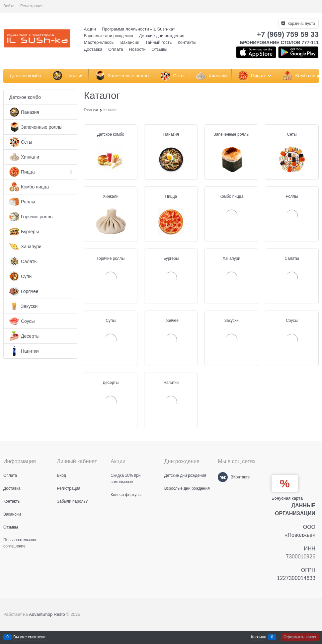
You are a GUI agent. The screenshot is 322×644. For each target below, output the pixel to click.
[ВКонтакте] (223, 477)
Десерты (111, 383)
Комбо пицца (231, 196)
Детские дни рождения (161, 36)
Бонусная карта (287, 498)
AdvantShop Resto (47, 614)
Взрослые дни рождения (109, 36)
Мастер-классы (99, 42)
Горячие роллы (111, 258)
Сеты (292, 134)
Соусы (292, 321)
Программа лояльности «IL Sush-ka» (138, 29)
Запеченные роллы (232, 134)
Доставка (93, 49)
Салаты (292, 258)
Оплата (116, 49)
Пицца (171, 196)
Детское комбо (111, 134)
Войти (9, 6)
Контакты (187, 42)
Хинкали (111, 196)
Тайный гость (158, 42)
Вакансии (130, 42)
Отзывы (159, 49)
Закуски (232, 321)
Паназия (171, 134)
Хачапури (232, 258)
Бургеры (171, 258)
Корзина (259, 637)
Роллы (292, 196)
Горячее (171, 321)
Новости (137, 49)
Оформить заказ (300, 637)
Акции (90, 29)
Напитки (171, 383)
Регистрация (32, 6)
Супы (111, 321)
